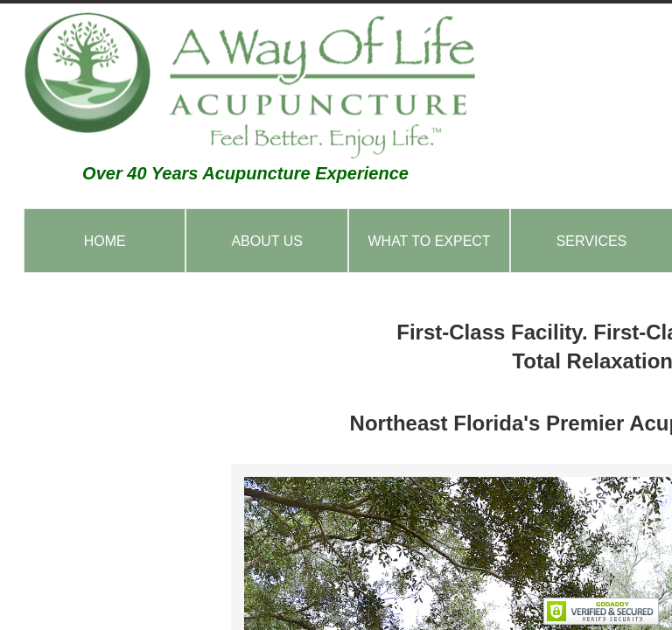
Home (105, 241)
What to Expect (429, 241)
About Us (267, 241)
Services (592, 241)
